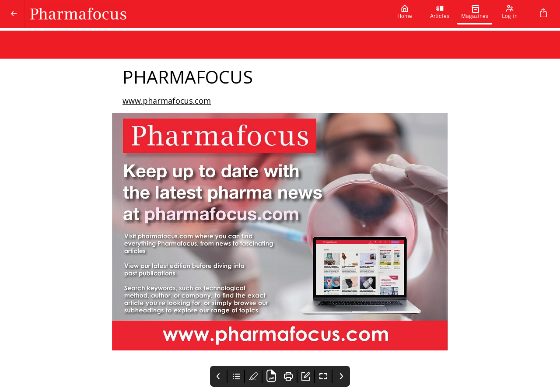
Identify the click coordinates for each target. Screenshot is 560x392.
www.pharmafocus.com (167, 101)
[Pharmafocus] (206, 14)
